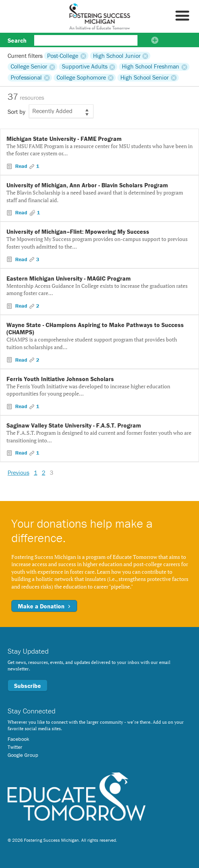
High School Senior (145, 78)
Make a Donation (44, 606)
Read (21, 166)
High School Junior (117, 56)
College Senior (29, 67)
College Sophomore (81, 78)
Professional (26, 78)
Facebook (18, 739)
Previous (18, 472)
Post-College (63, 56)
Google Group (23, 755)
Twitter (15, 747)
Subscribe (28, 686)
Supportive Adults (85, 67)
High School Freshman (151, 67)
